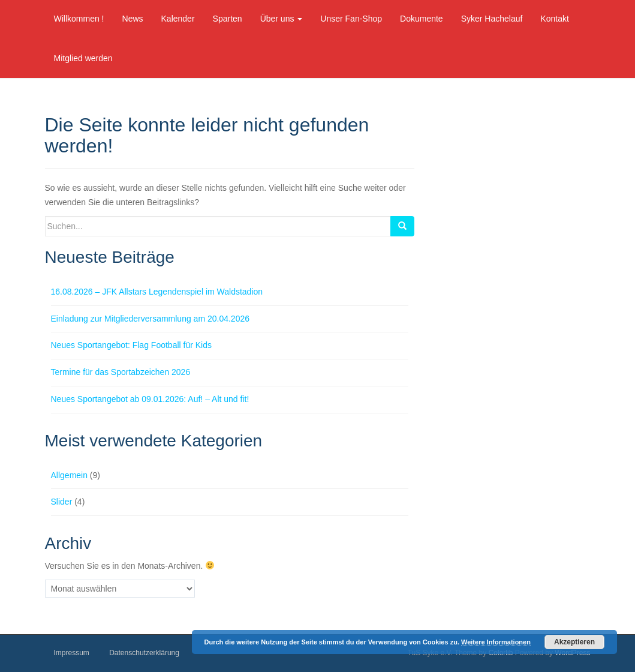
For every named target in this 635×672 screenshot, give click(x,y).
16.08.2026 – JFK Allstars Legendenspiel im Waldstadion (157, 292)
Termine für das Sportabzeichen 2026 (121, 372)
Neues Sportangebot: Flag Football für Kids (132, 345)
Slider (62, 502)
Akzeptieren (574, 642)
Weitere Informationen (496, 642)
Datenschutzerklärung (144, 653)
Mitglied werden (83, 58)
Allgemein (69, 475)
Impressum (72, 653)
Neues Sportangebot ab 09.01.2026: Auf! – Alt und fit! (150, 399)
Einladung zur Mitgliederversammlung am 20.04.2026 (151, 319)
